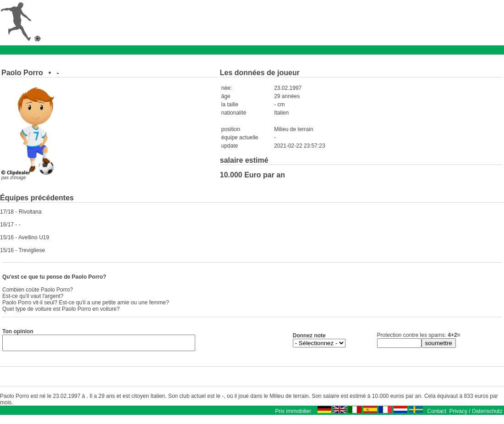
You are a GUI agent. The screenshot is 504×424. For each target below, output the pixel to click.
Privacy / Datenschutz (476, 414)
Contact (437, 414)
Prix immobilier (293, 414)
